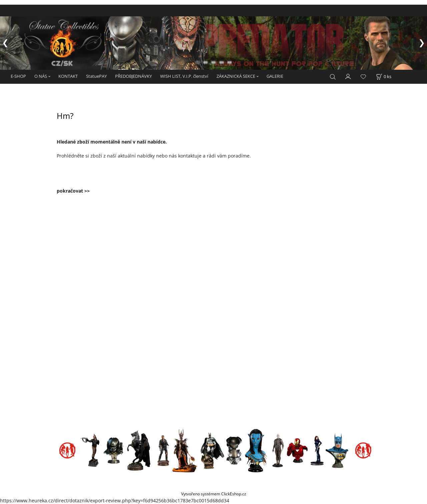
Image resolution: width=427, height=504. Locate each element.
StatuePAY (96, 76)
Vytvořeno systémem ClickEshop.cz (214, 494)
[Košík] (384, 77)
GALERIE (275, 76)
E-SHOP (18, 76)
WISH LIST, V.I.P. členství (184, 76)
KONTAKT (68, 76)
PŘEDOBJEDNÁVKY (133, 76)
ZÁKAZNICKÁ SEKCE (236, 76)
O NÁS (41, 76)
